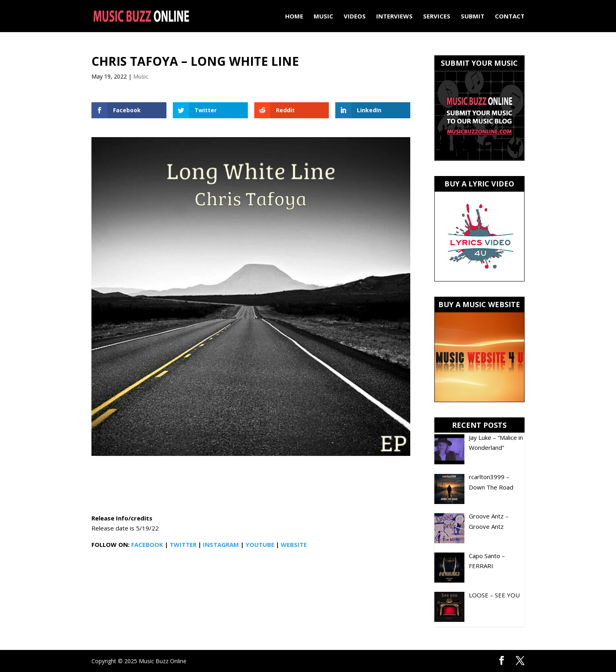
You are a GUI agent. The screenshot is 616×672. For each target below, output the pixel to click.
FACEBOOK (147, 544)
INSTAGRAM (221, 544)
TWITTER (183, 544)
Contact (510, 17)
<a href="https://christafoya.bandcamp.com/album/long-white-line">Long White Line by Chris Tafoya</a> (251, 486)
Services (437, 17)
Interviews (394, 17)
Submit (473, 17)
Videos (355, 17)
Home (294, 17)
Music (323, 17)
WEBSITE (294, 544)
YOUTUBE (260, 544)
